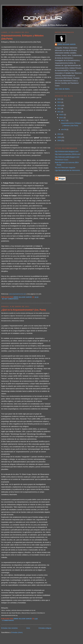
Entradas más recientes (9, 628)
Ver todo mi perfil (62, 89)
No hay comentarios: (11, 299)
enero (61, 118)
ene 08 (64, 129)
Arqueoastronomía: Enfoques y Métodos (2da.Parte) (22, 37)
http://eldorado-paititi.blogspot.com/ (67, 157)
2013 (59, 105)
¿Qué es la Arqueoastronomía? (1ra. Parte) (23, 310)
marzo (62, 115)
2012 (59, 109)
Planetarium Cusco (62, 160)
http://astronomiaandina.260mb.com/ (68, 154)
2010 (59, 134)
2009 (59, 137)
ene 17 (64, 120)
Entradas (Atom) (17, 632)
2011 (59, 112)
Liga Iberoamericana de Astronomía (67, 170)
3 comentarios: (8, 620)
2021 (59, 99)
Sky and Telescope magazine (65, 168)
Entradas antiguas (45, 628)
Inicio (28, 628)
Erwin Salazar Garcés (67, 44)
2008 (59, 140)
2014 (59, 102)
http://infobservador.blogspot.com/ (67, 151)
